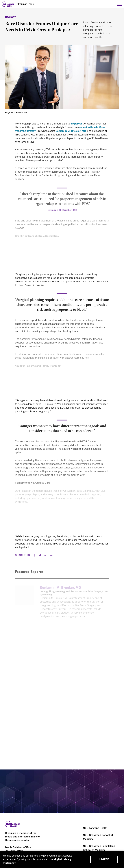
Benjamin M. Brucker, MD (71, 132)
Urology (11, 17)
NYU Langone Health (95, 828)
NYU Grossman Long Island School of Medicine (99, 848)
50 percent (77, 124)
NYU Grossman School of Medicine (98, 837)
